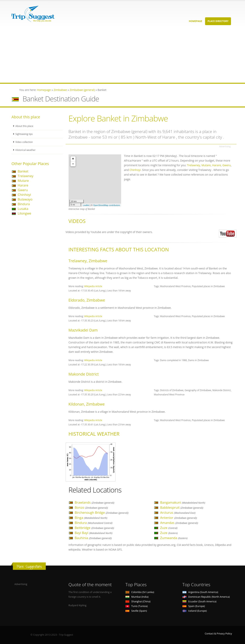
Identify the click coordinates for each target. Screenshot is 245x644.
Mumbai (137, 597)
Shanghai (138, 601)
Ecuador (200, 601)
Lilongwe (24, 213)
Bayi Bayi (94, 533)
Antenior (178, 518)
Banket (23, 171)
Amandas (179, 523)
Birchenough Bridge (102, 512)
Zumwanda (174, 538)
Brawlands (95, 502)
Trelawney (26, 176)
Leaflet (86, 205)
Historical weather (26, 150)
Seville (136, 611)
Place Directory (218, 21)
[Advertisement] (117, 55)
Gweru (23, 190)
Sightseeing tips (24, 134)
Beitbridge (94, 528)
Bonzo (91, 507)
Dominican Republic (206, 597)
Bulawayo (25, 199)
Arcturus (178, 512)
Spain (194, 606)
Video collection (24, 142)
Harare (23, 185)
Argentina (200, 592)
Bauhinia (93, 538)
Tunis (137, 606)
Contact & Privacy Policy (218, 634)
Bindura (24, 204)
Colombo (140, 592)
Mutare (23, 181)
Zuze (169, 528)
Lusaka (23, 209)
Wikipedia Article (93, 286)
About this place (25, 126)
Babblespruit (182, 507)
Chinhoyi (24, 195)
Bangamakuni (183, 502)
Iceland (195, 611)
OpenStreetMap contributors (107, 205)
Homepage (196, 21)
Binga (91, 518)
